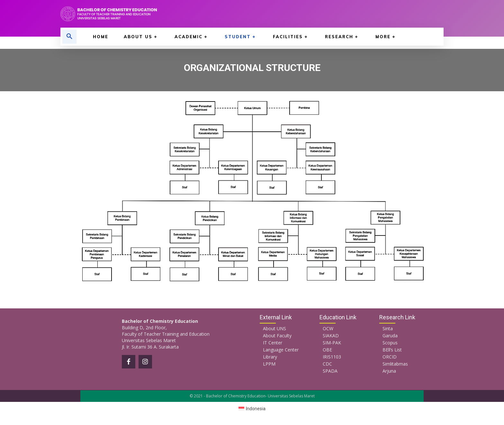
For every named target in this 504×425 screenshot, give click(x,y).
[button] (69, 37)
